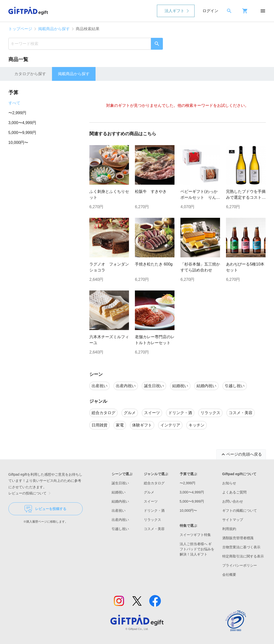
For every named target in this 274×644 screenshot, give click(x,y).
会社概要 (229, 575)
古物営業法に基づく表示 (241, 547)
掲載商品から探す (54, 29)
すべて (14, 103)
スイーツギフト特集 (195, 535)
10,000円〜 (18, 143)
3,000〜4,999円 (22, 123)
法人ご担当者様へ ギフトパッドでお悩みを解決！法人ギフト (197, 549)
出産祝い (119, 511)
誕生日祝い (120, 483)
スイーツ (151, 501)
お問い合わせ (233, 501)
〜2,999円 (17, 113)
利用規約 (229, 529)
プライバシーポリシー (240, 565)
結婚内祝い (120, 501)
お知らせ (229, 483)
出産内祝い (120, 520)
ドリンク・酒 (154, 511)
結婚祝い (119, 492)
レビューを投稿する (45, 509)
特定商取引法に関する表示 (243, 556)
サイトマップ (233, 520)
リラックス (152, 520)
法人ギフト (174, 11)
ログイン (210, 11)
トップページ (20, 29)
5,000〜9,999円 (22, 133)
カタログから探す (30, 74)
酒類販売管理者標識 (238, 538)
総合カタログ (154, 483)
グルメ (149, 492)
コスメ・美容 (154, 529)
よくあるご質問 (234, 492)
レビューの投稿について (30, 493)
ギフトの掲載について (240, 511)
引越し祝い (120, 529)
